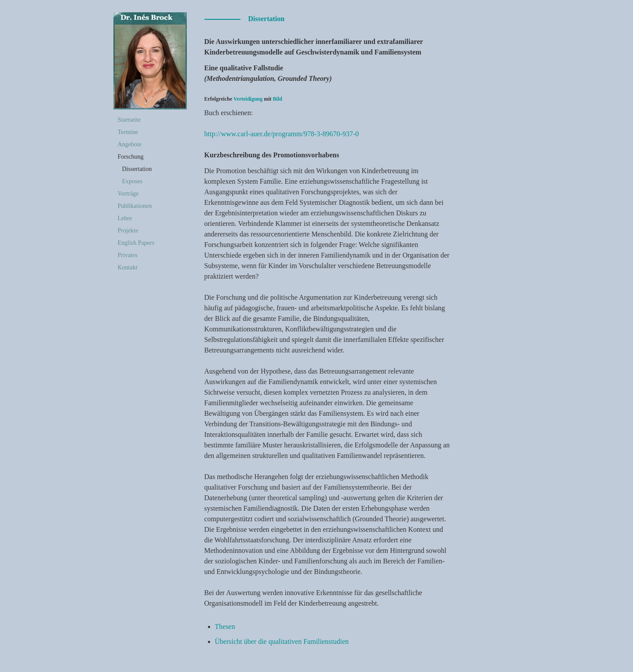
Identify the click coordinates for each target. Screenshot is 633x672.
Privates (128, 255)
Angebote (130, 144)
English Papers (136, 243)
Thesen (225, 627)
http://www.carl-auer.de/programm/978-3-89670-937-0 (282, 134)
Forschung (131, 157)
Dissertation (137, 169)
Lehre (125, 218)
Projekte (128, 231)
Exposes (133, 181)
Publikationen (135, 206)
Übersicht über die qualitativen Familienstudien (282, 641)
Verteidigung (248, 99)
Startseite (129, 120)
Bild (278, 99)
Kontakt (128, 267)
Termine (128, 132)
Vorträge (128, 194)
